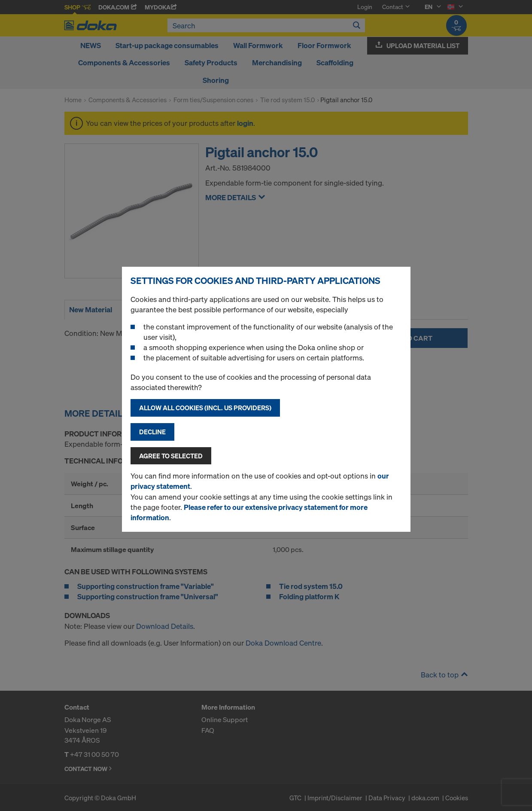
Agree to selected (171, 456)
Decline (152, 432)
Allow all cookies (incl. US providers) (205, 408)
